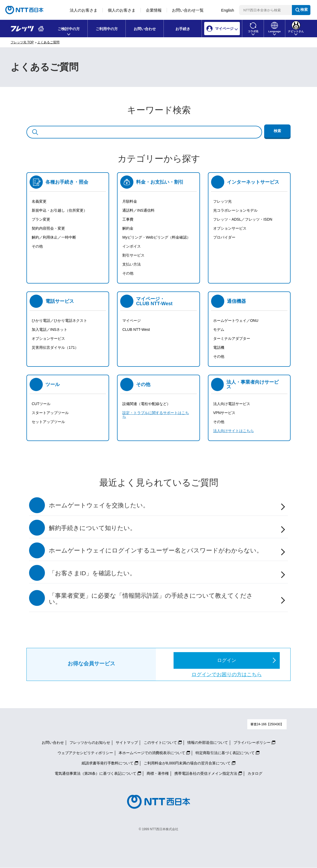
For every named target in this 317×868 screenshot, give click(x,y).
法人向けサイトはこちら (234, 431)
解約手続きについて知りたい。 (92, 528)
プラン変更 (41, 219)
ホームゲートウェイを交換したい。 (99, 505)
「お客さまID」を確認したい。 (92, 573)
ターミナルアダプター (232, 338)
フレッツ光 (222, 201)
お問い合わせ (145, 29)
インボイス (132, 246)
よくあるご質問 (48, 42)
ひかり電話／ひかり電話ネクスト (59, 321)
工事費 (128, 219)
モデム (219, 329)
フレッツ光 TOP (22, 42)
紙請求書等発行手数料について (108, 763)
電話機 (219, 347)
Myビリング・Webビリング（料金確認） (156, 237)
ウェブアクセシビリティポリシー (85, 753)
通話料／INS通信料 (138, 210)
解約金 (128, 228)
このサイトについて (160, 742)
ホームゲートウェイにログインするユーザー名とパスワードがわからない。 (156, 551)
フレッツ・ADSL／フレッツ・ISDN (243, 219)
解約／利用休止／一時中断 (54, 237)
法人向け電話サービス (232, 404)
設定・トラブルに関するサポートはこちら (156, 415)
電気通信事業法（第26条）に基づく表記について (96, 773)
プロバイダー (224, 237)
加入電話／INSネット (50, 329)
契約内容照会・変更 (48, 228)
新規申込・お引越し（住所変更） (59, 210)
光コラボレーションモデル (235, 210)
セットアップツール (48, 422)
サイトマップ (127, 742)
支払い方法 (132, 264)
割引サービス (133, 255)
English (228, 10)
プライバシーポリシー (252, 742)
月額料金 (130, 201)
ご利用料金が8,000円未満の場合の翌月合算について (187, 763)
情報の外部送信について (208, 742)
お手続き (183, 29)
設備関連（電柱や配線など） (146, 404)
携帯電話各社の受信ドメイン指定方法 (206, 773)
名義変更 (39, 201)
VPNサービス (224, 413)
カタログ (255, 773)
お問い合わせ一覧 (188, 10)
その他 (37, 246)
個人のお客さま (122, 10)
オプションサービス (230, 228)
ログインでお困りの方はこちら (227, 674)
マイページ (132, 321)
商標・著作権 (158, 773)
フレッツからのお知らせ (90, 742)
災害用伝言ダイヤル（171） (55, 347)
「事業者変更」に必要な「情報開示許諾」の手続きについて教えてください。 (151, 599)
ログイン (227, 660)
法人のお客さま (84, 10)
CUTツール (41, 404)
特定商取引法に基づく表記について (225, 753)
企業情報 (154, 10)
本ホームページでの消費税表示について (152, 753)
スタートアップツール (50, 413)
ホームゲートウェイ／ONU (236, 321)
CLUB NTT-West (136, 329)
